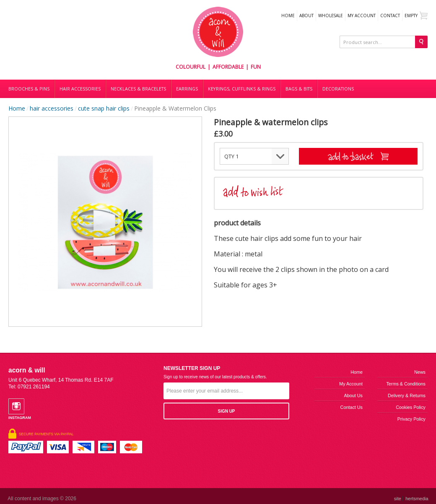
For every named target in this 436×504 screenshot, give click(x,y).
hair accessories (52, 108)
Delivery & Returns (407, 395)
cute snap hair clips (104, 108)
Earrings (187, 89)
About (306, 16)
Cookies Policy (411, 407)
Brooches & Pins (29, 89)
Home (288, 16)
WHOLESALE (331, 16)
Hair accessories (80, 89)
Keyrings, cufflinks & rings (242, 89)
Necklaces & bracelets (138, 89)
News (420, 372)
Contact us (352, 407)
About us (353, 395)
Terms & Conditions (406, 384)
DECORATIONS (338, 89)
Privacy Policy (411, 419)
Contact (390, 16)
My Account (362, 16)
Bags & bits (299, 89)
